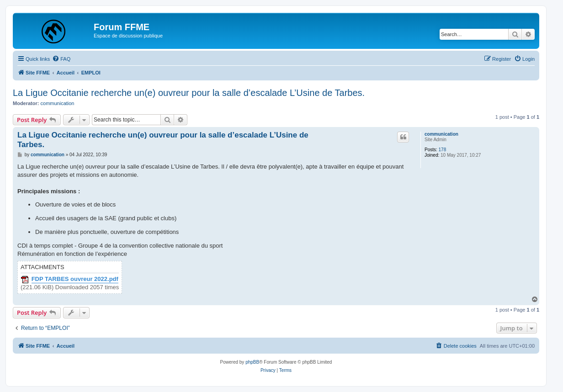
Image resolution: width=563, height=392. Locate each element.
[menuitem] (61, 59)
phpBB (252, 362)
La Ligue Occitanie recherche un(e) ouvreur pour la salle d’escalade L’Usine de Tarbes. (189, 93)
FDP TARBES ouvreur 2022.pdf (75, 279)
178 (443, 150)
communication (58, 103)
